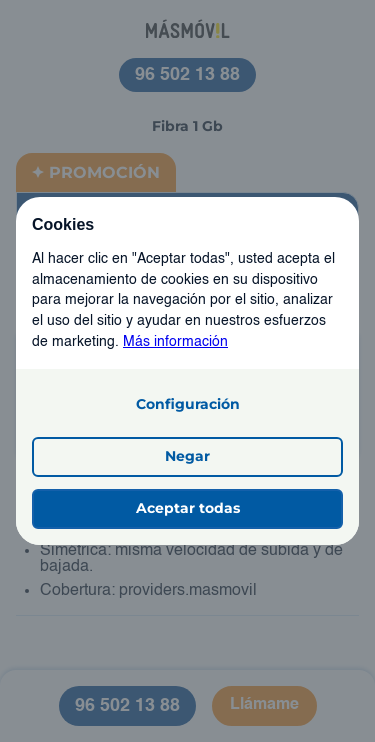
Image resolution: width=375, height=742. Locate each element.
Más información (175, 342)
